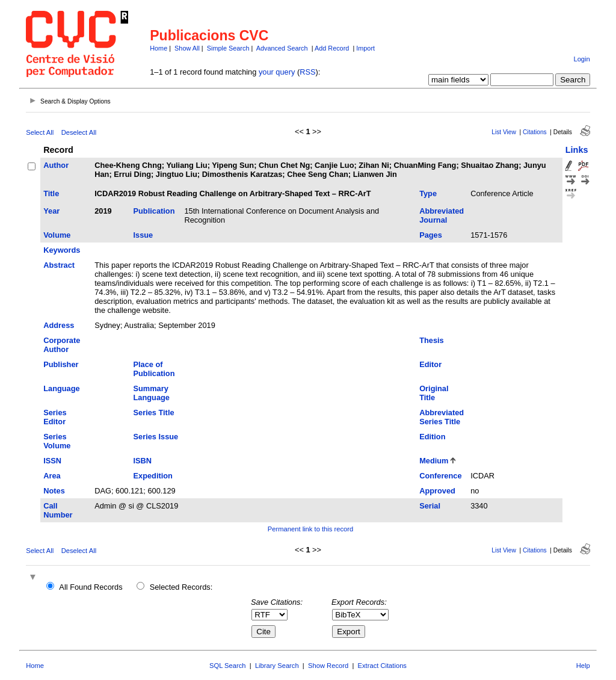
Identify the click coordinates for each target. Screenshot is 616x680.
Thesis (432, 340)
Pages (431, 235)
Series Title (154, 413)
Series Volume (57, 441)
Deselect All (79, 132)
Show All (187, 48)
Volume (57, 235)
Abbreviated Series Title (442, 417)
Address (59, 325)
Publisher (61, 364)
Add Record (332, 48)
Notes (54, 491)
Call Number (58, 510)
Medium (434, 461)
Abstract (59, 265)
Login (581, 59)
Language (61, 388)
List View (504, 132)
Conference (440, 476)
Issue (143, 235)
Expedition (153, 476)
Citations (535, 132)
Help (583, 666)
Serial (430, 506)
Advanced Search (282, 48)
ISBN (143, 461)
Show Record (328, 666)
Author (56, 165)
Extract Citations (382, 666)
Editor (430, 364)
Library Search (277, 666)
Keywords (62, 250)
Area (52, 476)
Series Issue (156, 437)
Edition (432, 437)
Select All (40, 132)
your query (277, 72)
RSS (307, 72)
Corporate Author (62, 345)
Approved (437, 491)
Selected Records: (181, 587)
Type (428, 193)
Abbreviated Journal (442, 215)
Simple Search (228, 48)
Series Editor (55, 417)
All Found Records (91, 587)
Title (51, 193)
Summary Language (152, 393)
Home (159, 48)
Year (51, 211)
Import (365, 48)
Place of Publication (154, 369)
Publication (154, 211)
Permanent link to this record (310, 529)
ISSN (52, 461)
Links (577, 150)
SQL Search (228, 666)
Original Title (434, 393)
